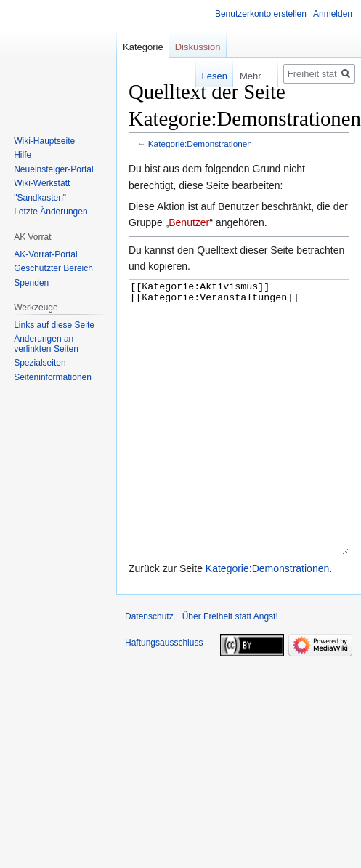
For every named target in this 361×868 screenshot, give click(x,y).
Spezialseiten (40, 363)
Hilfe (23, 155)
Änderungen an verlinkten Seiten (46, 344)
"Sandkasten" (40, 198)
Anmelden (333, 14)
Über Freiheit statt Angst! (230, 671)
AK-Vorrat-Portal (45, 254)
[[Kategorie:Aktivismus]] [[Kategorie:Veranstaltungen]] (239, 445)
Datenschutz (149, 671)
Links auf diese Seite (54, 325)
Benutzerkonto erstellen (261, 14)
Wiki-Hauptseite (44, 141)
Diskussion (198, 47)
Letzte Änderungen (50, 212)
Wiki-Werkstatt (42, 183)
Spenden (31, 283)
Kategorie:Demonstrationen (200, 144)
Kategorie (143, 47)
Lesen (204, 76)
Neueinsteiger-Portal (53, 169)
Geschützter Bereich (53, 268)
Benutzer (189, 222)
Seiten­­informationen (53, 377)
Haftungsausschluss (164, 697)
